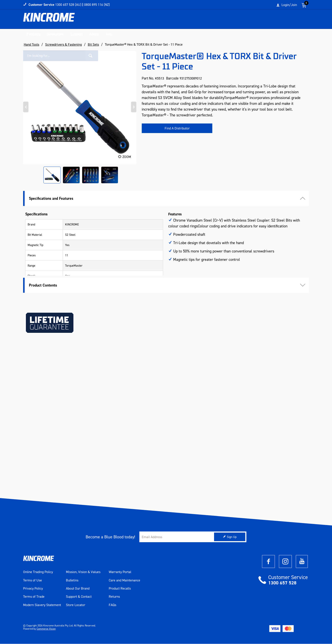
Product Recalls (120, 589)
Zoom (127, 157)
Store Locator (76, 605)
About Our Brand (78, 589)
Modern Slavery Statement (42, 605)
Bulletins (72, 581)
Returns (114, 597)
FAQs (112, 605)
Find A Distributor (177, 128)
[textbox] (265, 20)
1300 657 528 (282, 583)
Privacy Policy (33, 589)
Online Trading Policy (38, 572)
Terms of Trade (34, 597)
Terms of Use (33, 581)
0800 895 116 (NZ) (97, 5)
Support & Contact (79, 597)
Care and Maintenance (124, 581)
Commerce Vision (46, 629)
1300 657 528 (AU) (68, 5)
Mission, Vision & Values (83, 572)
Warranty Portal (120, 572)
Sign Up (232, 537)
